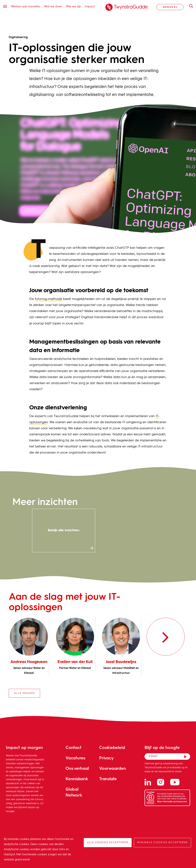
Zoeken (189, 6)
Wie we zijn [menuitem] (74, 6)
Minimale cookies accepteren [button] (162, 842)
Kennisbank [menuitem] (77, 779)
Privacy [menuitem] (106, 758)
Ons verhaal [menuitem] (77, 768)
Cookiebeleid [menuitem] (112, 747)
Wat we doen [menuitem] (53, 6)
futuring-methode (48, 299)
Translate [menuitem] (108, 779)
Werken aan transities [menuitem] (26, 6)
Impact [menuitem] (90, 6)
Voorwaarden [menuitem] (113, 768)
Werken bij (170, 7)
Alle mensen (24, 693)
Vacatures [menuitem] (75, 758)
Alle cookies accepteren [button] (108, 842)
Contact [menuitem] (73, 747)
